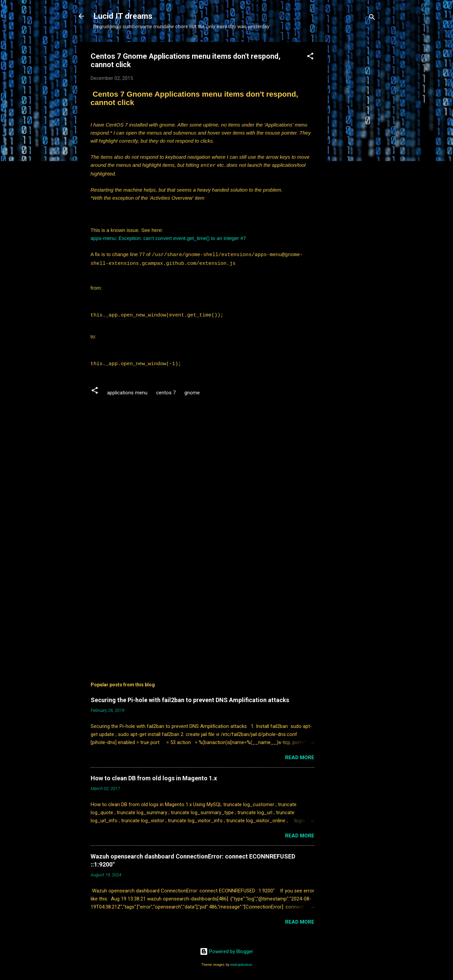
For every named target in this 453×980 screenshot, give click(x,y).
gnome (192, 390)
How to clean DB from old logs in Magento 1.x (154, 776)
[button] (310, 57)
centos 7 (166, 390)
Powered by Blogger (227, 949)
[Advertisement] (355, 143)
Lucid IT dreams (123, 16)
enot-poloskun (241, 962)
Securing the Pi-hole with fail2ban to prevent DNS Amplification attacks (190, 698)
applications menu (127, 390)
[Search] (372, 18)
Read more (300, 755)
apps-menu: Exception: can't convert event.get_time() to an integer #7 (168, 238)
